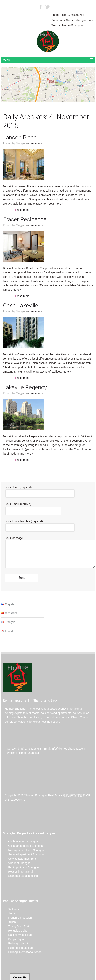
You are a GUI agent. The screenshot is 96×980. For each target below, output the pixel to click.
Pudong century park (18, 948)
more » (59, 204)
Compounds (36, 143)
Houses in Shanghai (18, 872)
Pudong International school (23, 952)
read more (22, 210)
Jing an (10, 913)
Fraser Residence (25, 219)
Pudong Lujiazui (15, 943)
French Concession (17, 918)
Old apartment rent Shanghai (23, 846)
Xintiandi (11, 909)
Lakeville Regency (25, 387)
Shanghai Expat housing (20, 876)
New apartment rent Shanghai (24, 850)
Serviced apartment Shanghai (24, 854)
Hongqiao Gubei (15, 931)
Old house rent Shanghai (21, 842)
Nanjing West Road (17, 935)
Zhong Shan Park (16, 926)
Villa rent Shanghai (17, 863)
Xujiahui (10, 922)
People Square (15, 939)
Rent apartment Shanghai (21, 867)
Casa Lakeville (20, 305)
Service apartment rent (19, 859)
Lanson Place (20, 137)
